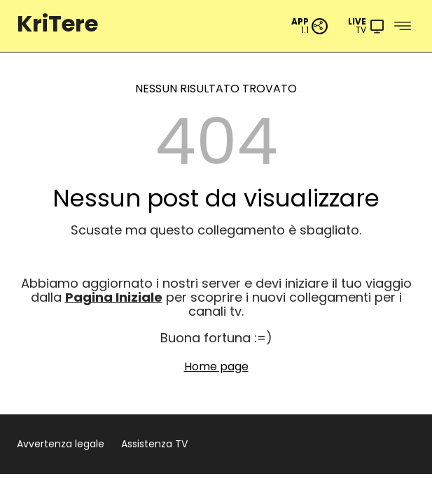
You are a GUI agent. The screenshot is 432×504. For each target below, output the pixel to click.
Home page (216, 366)
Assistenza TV (154, 444)
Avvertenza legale (61, 444)
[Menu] (367, 26)
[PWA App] (310, 26)
